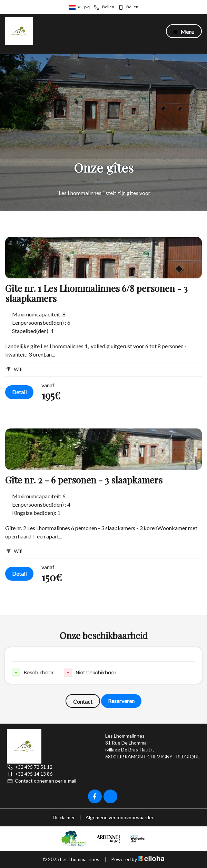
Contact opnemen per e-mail (42, 781)
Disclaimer (64, 817)
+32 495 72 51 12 (30, 767)
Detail (19, 392)
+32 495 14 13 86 (30, 774)
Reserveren (121, 701)
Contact (83, 701)
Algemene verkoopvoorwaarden (120, 817)
